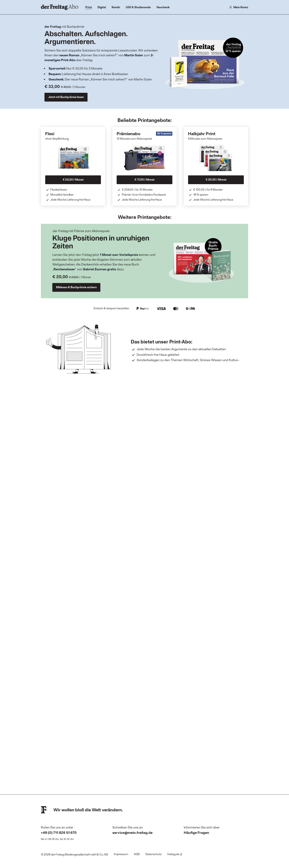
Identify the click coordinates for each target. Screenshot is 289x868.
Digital (102, 7)
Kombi (116, 7)
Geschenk (163, 7)
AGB (137, 854)
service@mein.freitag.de (132, 832)
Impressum (121, 854)
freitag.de (175, 854)
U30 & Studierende (138, 7)
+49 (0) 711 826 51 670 (59, 832)
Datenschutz (154, 854)
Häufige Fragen (196, 832)
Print (89, 7)
